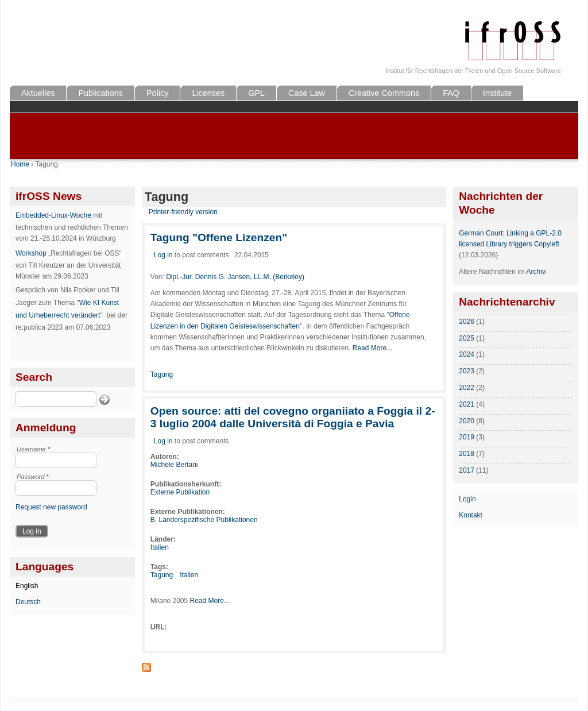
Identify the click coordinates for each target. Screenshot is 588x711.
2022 (467, 388)
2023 (467, 371)
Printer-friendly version (183, 212)
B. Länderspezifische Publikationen (204, 520)
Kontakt (471, 515)
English (27, 586)
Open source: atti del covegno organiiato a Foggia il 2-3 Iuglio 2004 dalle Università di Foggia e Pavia (293, 417)
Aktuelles (38, 93)
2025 (467, 338)
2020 (467, 421)
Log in (163, 255)
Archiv (536, 272)
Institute (497, 93)
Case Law (307, 93)
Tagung (162, 374)
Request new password (51, 507)
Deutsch (28, 602)
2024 (467, 354)
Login (467, 499)
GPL (256, 93)
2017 (467, 470)
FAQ (451, 93)
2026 (467, 322)
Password (33, 477)
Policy (157, 93)
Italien (160, 547)
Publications (100, 93)
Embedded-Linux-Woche (53, 215)
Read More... (372, 348)
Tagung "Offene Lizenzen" (219, 237)
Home (20, 164)
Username (33, 449)
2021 (467, 404)
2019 (467, 437)
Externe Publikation (180, 492)
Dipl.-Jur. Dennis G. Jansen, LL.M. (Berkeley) (235, 277)
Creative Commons (384, 93)
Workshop (31, 253)
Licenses (208, 93)
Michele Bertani (174, 465)
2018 (467, 454)
